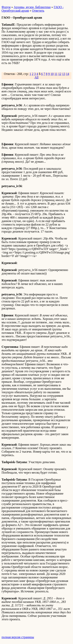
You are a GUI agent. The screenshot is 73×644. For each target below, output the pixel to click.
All (36, 77)
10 (52, 74)
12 (60, 74)
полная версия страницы (18, 637)
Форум (6, 7)
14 (68, 74)
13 (64, 74)
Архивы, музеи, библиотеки (32, 7)
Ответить (38, 11)
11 (56, 74)
